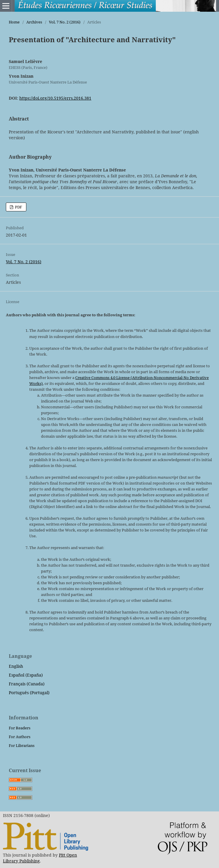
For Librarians (22, 745)
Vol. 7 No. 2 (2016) (65, 22)
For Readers (20, 728)
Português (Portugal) (29, 693)
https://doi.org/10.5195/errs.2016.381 (55, 98)
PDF (18, 207)
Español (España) (26, 675)
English (16, 666)
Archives (34, 22)
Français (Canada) (27, 684)
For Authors (20, 737)
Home (14, 22)
